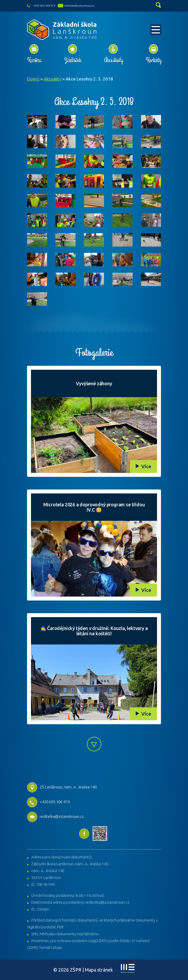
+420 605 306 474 (44, 6)
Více (146, 466)
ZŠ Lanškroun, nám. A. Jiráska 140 (62, 787)
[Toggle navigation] (156, 30)
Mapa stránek (99, 970)
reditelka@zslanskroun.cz (79, 6)
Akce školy (113, 60)
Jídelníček (73, 60)
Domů (33, 79)
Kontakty (153, 60)
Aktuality (53, 79)
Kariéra (34, 60)
